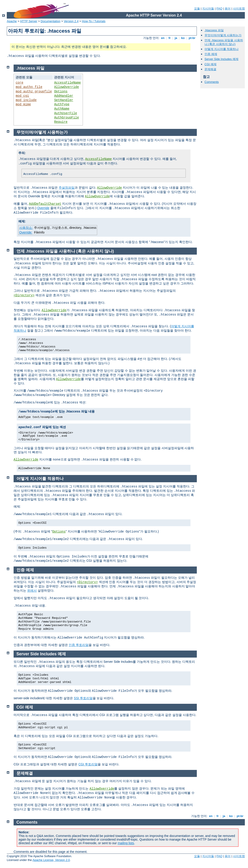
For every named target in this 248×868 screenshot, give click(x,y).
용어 (228, 8)
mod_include (26, 100)
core (19, 83)
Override (43, 208)
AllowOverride (66, 87)
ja (176, 38)
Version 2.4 (71, 21)
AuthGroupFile (66, 118)
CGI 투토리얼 (88, 764)
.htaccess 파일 (214, 30)
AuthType (62, 104)
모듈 (197, 8)
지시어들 (208, 8)
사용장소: (26, 228)
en (163, 38)
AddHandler (64, 96)
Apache (12, 21)
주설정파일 (67, 188)
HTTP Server (29, 21)
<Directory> (24, 295)
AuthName (62, 109)
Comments (212, 82)
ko (183, 38)
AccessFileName (67, 83)
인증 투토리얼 (79, 645)
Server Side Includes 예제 (222, 59)
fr (170, 38)
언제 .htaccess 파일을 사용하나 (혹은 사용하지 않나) (224, 42)
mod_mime (23, 104)
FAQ (219, 8)
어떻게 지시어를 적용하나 (222, 49)
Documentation (50, 21)
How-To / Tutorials (94, 21)
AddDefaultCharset (45, 204)
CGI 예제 (211, 64)
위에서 (32, 591)
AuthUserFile (66, 113)
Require (61, 122)
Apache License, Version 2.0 (51, 860)
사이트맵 (239, 8)
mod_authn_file (29, 87)
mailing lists (126, 843)
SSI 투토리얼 (83, 698)
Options (61, 92)
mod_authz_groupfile (34, 92)
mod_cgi (22, 96)
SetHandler (64, 100)
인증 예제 (211, 54)
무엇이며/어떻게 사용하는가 (223, 35)
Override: (26, 232)
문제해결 (210, 69)
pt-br (192, 38)
